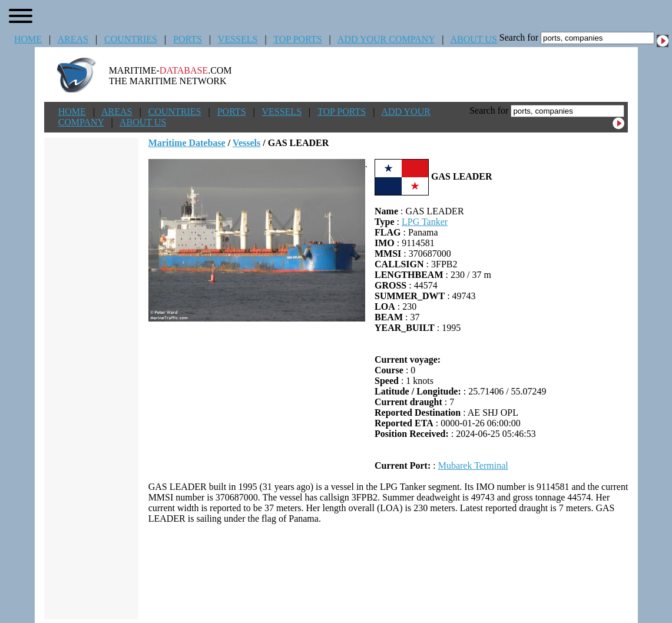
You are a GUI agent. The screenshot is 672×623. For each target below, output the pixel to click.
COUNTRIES (131, 39)
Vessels (246, 143)
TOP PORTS (297, 39)
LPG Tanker (425, 222)
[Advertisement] (388, 572)
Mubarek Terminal (473, 465)
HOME (28, 39)
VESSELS (238, 39)
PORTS (188, 39)
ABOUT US (474, 39)
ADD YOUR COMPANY (386, 39)
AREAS (72, 39)
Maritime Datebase (187, 143)
